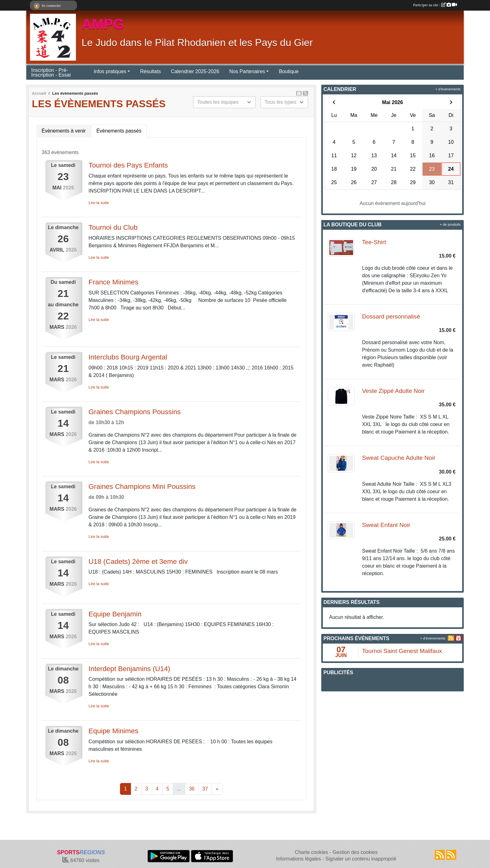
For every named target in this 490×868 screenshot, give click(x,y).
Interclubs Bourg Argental (128, 357)
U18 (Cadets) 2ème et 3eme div (138, 562)
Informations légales (299, 859)
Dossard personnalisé (391, 316)
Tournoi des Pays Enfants (128, 165)
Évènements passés (119, 131)
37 (205, 789)
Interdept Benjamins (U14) (129, 669)
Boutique (289, 71)
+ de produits (450, 224)
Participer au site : (435, 5)
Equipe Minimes (113, 731)
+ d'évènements (448, 89)
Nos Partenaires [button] (247, 71)
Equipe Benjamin (115, 614)
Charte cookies (311, 852)
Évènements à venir (64, 131)
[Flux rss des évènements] (451, 855)
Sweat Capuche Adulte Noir (399, 458)
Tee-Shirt (374, 242)
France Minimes (113, 282)
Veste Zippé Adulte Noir (394, 391)
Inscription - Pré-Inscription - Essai (51, 73)
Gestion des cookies (355, 852)
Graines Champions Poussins (135, 412)
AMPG (103, 24)
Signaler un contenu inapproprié (361, 859)
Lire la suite (99, 203)
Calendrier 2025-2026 (195, 71)
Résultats (150, 71)
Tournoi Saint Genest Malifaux (402, 651)
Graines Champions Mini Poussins (142, 487)
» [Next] (217, 789)
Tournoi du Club (113, 227)
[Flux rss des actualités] (440, 855)
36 (192, 789)
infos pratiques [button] (110, 71)
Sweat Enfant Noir (386, 525)
